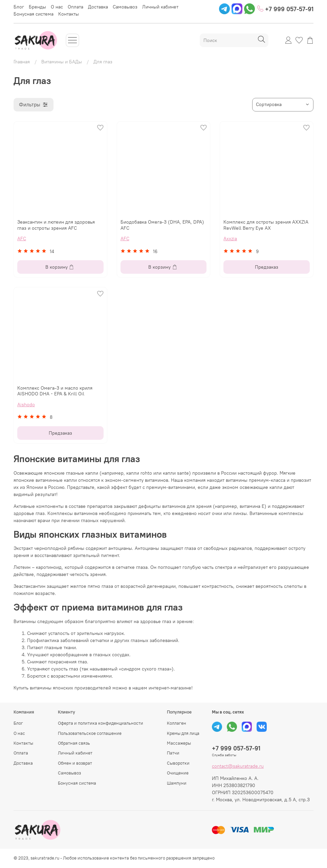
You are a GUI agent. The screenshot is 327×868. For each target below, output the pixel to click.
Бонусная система (34, 14)
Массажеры (179, 743)
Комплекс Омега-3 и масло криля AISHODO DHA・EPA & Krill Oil (55, 391)
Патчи (173, 753)
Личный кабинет (160, 7)
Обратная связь (74, 743)
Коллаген (177, 723)
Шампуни (177, 783)
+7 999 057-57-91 (285, 9)
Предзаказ (267, 267)
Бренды (37, 7)
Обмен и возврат (75, 763)
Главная (22, 62)
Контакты (69, 14)
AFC (22, 239)
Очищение (178, 773)
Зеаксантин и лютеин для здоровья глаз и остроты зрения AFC (56, 225)
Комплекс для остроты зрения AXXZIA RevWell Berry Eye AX (266, 225)
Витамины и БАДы (62, 62)
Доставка (98, 7)
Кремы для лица (183, 733)
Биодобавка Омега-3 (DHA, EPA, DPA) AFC (162, 225)
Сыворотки (178, 763)
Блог (19, 7)
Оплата (75, 7)
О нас (57, 7)
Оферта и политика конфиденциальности (101, 723)
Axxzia (230, 239)
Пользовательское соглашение (90, 733)
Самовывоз (125, 7)
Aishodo (26, 405)
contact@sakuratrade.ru (238, 766)
